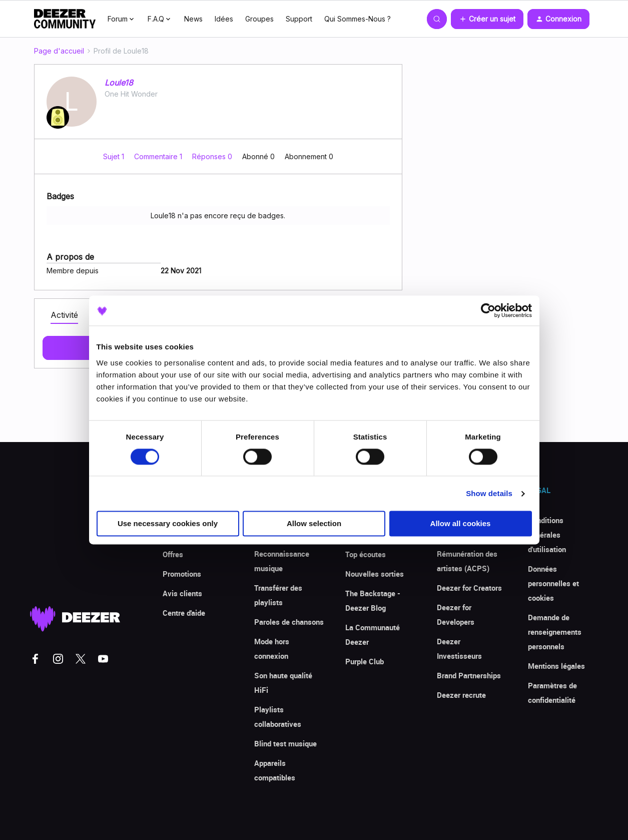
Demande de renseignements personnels (555, 632)
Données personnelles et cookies (553, 583)
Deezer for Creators (469, 588)
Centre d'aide (184, 613)
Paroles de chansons (289, 622)
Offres (173, 554)
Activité (64, 315)
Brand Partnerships (469, 675)
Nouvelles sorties (375, 574)
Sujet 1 (115, 156)
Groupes (259, 19)
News (193, 19)
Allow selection (314, 524)
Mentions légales (556, 666)
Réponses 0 (213, 156)
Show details (489, 493)
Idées (224, 19)
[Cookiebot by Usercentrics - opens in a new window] (488, 310)
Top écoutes (366, 554)
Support (299, 19)
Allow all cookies (461, 524)
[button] (487, 19)
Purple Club (365, 661)
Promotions (182, 574)
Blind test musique (285, 743)
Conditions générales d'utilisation (547, 535)
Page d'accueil (59, 51)
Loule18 (119, 83)
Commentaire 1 (159, 156)
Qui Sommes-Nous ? (358, 19)
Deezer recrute (461, 695)
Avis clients (182, 593)
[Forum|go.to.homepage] (65, 19)
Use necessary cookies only (168, 524)
